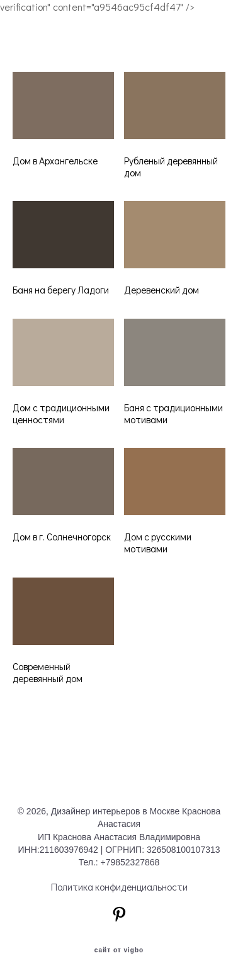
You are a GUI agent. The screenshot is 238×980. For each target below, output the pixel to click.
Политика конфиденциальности (119, 887)
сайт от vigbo (119, 950)
